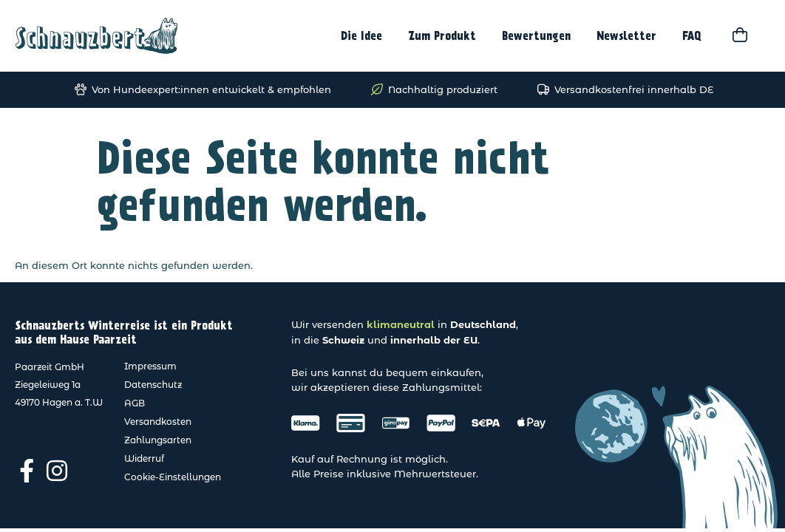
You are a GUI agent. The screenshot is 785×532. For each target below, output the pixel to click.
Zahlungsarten (158, 440)
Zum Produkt (442, 36)
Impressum (150, 366)
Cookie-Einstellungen (173, 477)
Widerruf (144, 458)
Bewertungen (536, 36)
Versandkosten (158, 422)
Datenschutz (153, 385)
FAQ (692, 36)
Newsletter (626, 36)
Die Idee (361, 36)
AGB (135, 403)
